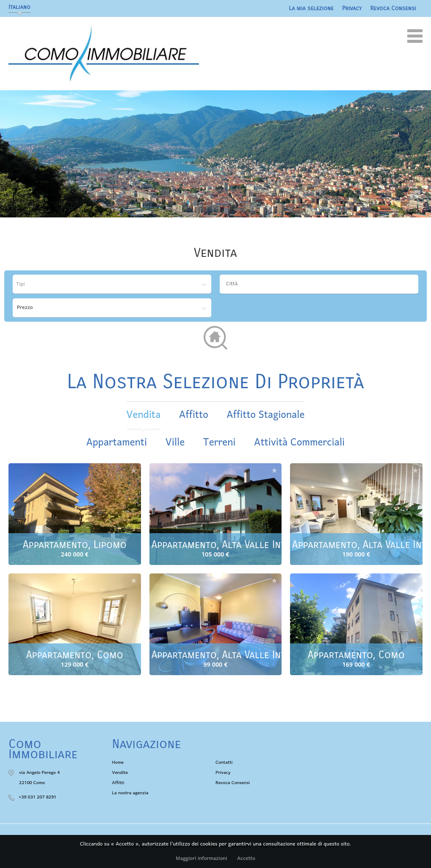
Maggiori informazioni (201, 859)
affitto (194, 415)
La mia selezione (311, 8)
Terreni (220, 443)
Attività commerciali (299, 443)
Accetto (246, 859)
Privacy (352, 8)
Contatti (224, 762)
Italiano (19, 7)
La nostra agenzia (130, 793)
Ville (175, 443)
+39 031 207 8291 (37, 797)
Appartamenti (117, 443)
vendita (144, 415)
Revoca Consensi (394, 8)
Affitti (118, 783)
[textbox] (321, 284)
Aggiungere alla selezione (134, 470)
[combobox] (319, 284)
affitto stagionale (265, 415)
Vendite (120, 773)
